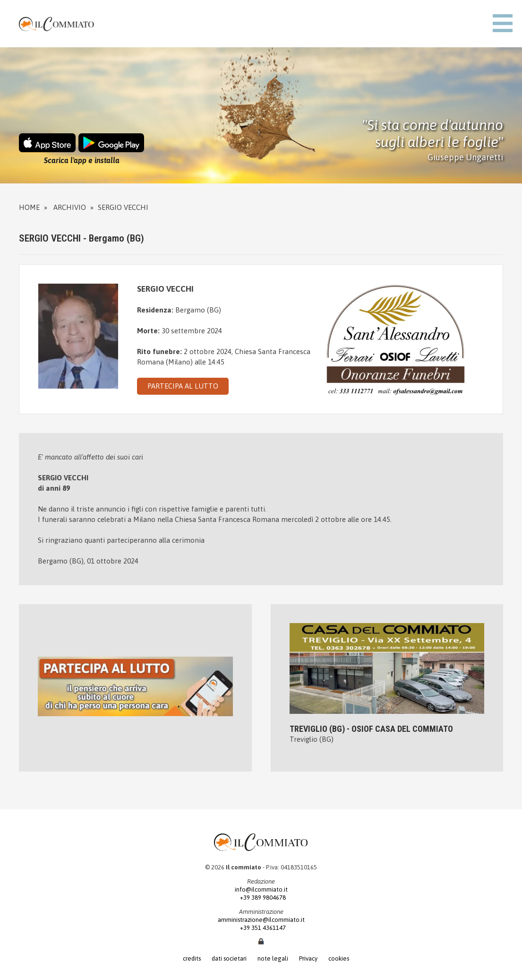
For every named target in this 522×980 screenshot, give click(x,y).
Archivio (70, 207)
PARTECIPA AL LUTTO (183, 386)
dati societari (229, 958)
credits (192, 958)
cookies (339, 958)
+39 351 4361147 (261, 928)
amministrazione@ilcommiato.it (261, 920)
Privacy (308, 958)
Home (29, 207)
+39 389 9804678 (261, 898)
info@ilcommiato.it (261, 889)
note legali (273, 958)
